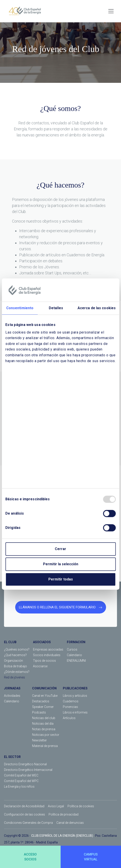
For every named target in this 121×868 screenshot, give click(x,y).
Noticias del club (44, 718)
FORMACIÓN (76, 642)
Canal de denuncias (70, 823)
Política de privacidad (64, 814)
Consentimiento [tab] (20, 308)
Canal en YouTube (45, 696)
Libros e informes (75, 712)
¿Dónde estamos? (17, 672)
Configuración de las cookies (25, 814)
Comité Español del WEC (21, 775)
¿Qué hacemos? (15, 655)
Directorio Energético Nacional (25, 764)
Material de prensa (45, 746)
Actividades (12, 696)
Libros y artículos (75, 696)
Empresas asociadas (48, 649)
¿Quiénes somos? (17, 649)
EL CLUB (10, 642)
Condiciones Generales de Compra (28, 823)
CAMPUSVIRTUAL (91, 857)
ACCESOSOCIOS (30, 857)
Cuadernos (71, 701)
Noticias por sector (46, 735)
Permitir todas (61, 579)
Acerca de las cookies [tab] (97, 308)
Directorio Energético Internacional (28, 770)
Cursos (72, 649)
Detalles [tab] (56, 308)
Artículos (69, 718)
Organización (13, 661)
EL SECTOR (12, 757)
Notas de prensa (44, 729)
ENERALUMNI (76, 661)
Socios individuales (47, 655)
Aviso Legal (56, 806)
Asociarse (40, 666)
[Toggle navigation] (111, 11)
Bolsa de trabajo (15, 666)
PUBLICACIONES (75, 688)
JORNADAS (12, 688)
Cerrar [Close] (61, 549)
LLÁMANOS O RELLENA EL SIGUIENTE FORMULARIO (61, 607)
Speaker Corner (43, 707)
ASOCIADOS (42, 642)
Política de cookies (81, 806)
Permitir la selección (61, 564)
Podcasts (39, 712)
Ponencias (70, 707)
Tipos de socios (44, 661)
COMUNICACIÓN (44, 688)
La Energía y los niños (19, 787)
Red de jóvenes (14, 677)
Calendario (74, 655)
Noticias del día (43, 724)
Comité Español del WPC (21, 781)
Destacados (41, 701)
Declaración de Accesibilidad (24, 806)
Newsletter (39, 740)
